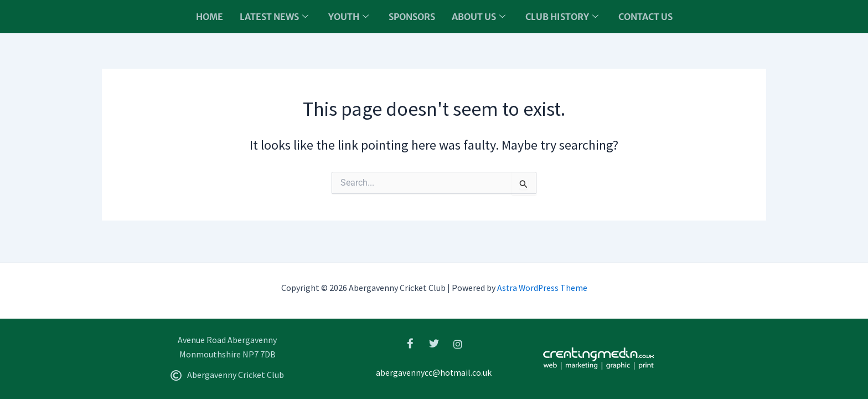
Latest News (274, 17)
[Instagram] (458, 344)
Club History (562, 17)
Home (210, 17)
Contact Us (645, 17)
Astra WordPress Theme (542, 288)
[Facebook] (410, 344)
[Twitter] (434, 344)
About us (479, 17)
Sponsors (412, 17)
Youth (348, 17)
